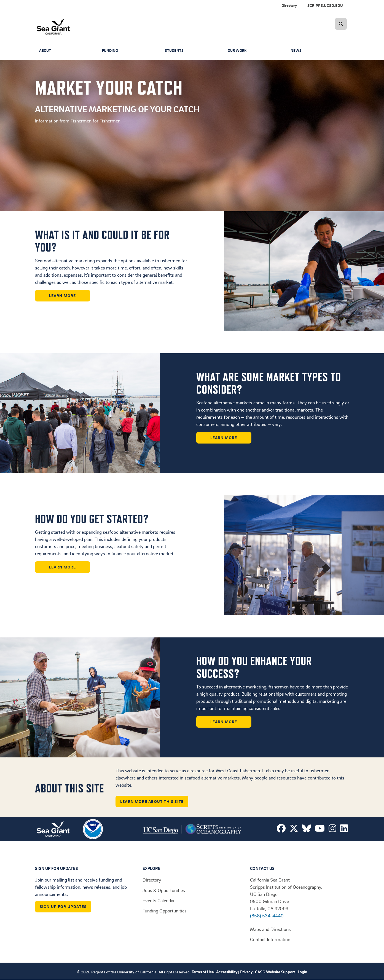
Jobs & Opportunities (164, 890)
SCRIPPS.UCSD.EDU (325, 5)
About (45, 51)
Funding (111, 51)
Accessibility (227, 972)
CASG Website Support (275, 972)
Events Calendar (159, 900)
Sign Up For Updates (63, 906)
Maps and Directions (270, 929)
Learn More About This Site (152, 801)
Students (174, 51)
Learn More (63, 296)
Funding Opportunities (165, 910)
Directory (289, 5)
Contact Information (270, 939)
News (296, 51)
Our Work (238, 51)
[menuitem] (326, 6)
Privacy (246, 972)
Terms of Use (203, 972)
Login (303, 972)
